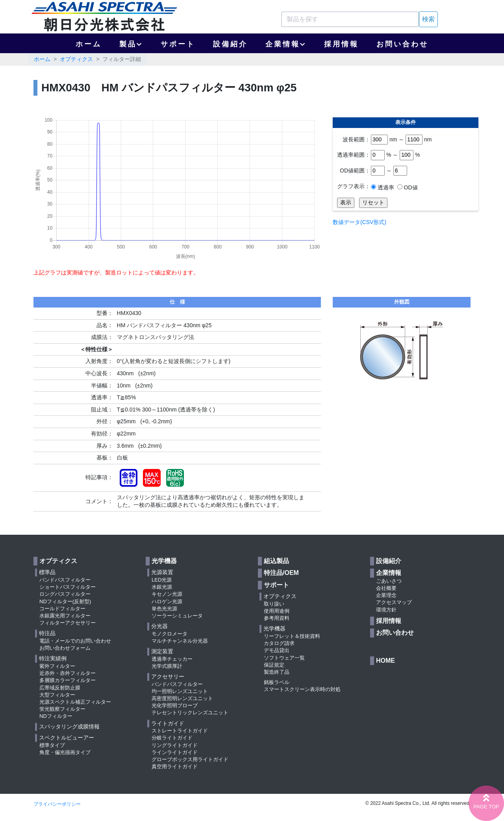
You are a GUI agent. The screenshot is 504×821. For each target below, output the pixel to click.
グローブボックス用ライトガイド (190, 759)
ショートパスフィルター (68, 587)
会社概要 (386, 588)
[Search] (350, 19)
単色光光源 (164, 609)
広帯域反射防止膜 (60, 688)
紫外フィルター (57, 666)
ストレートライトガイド (180, 731)
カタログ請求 (279, 643)
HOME (385, 661)
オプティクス (76, 59)
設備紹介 (230, 44)
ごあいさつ (389, 581)
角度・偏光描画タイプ (65, 752)
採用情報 (341, 44)
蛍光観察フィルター (62, 709)
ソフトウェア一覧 (284, 658)
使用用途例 (277, 611)
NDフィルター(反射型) (65, 601)
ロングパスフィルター (65, 594)
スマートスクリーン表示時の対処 (302, 689)
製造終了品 (277, 672)
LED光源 (162, 580)
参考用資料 (277, 618)
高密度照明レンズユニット (182, 698)
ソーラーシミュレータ (177, 616)
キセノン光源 (167, 594)
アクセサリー (168, 676)
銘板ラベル (277, 682)
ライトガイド (168, 723)
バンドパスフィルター (65, 580)
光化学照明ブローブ (175, 705)
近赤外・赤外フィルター (68, 673)
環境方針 (386, 610)
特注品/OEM (281, 573)
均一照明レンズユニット (180, 691)
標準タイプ (52, 745)
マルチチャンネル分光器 (180, 641)
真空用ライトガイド (175, 766)
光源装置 (162, 572)
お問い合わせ (402, 44)
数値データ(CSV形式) (359, 222)
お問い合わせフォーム (65, 648)
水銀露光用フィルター (65, 616)
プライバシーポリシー (57, 804)
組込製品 (276, 561)
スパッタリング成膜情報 (69, 726)
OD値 (410, 187)
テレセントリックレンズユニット (190, 713)
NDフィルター (56, 716)
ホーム (89, 44)
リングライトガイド (175, 745)
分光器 (159, 626)
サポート (178, 44)
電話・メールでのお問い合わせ (75, 641)
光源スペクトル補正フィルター (75, 702)
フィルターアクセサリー (68, 623)
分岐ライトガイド (172, 738)
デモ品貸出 (277, 650)
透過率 (385, 187)
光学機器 (164, 561)
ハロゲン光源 (167, 601)
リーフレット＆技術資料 (292, 636)
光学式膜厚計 (167, 666)
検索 (428, 19)
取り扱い (274, 604)
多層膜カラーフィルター (68, 680)
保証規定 (274, 665)
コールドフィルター (62, 609)
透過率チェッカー (172, 659)
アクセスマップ (394, 602)
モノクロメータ (170, 634)
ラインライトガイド (175, 752)
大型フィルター (57, 695)
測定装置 (162, 651)
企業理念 (386, 595)
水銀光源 (162, 587)
